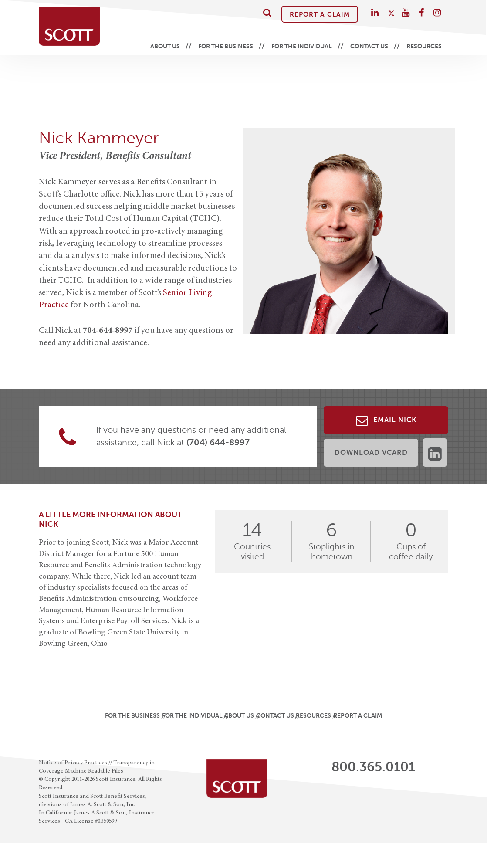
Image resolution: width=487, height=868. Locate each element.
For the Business (226, 46)
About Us (165, 46)
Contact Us (369, 46)
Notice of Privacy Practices (73, 763)
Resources (424, 46)
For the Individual (302, 46)
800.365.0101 (373, 767)
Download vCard (371, 453)
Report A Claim (320, 14)
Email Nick (386, 420)
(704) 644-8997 (218, 442)
